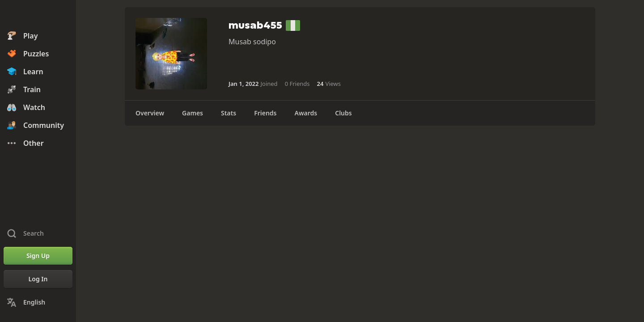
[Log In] (38, 279)
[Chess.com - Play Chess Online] (38, 15)
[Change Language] (38, 302)
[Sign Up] (38, 256)
